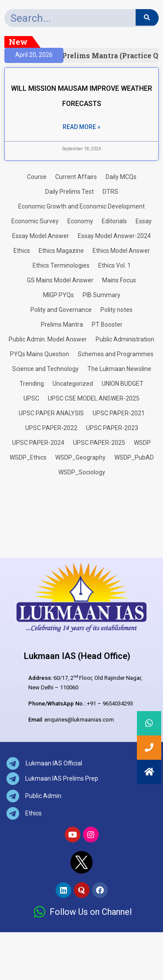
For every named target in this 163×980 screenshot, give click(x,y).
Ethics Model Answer (121, 251)
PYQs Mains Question (40, 354)
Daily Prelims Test (70, 192)
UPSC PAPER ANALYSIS (51, 413)
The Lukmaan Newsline (119, 369)
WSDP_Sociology (82, 472)
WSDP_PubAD (134, 457)
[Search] (147, 17)
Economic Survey (35, 221)
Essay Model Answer (41, 236)
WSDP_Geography (80, 457)
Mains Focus (119, 280)
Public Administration (125, 339)
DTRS (110, 192)
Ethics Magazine (61, 251)
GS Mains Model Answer (60, 280)
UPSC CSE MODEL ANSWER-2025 (94, 398)
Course (37, 177)
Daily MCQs (121, 177)
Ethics (22, 251)
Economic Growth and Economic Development (81, 206)
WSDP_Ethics (28, 457)
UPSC (31, 398)
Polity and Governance (61, 310)
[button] (149, 772)
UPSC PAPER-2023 (112, 428)
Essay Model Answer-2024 (114, 236)
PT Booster (107, 324)
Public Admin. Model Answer (48, 339)
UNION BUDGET (123, 384)
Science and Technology (45, 369)
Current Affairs (76, 177)
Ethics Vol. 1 (115, 265)
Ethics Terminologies (61, 265)
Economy (80, 221)
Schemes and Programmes (116, 354)
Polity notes (116, 310)
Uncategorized (73, 384)
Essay (144, 221)
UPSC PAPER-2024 (38, 443)
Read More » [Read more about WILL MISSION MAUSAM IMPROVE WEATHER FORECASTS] (81, 127)
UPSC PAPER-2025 (99, 443)
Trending (32, 384)
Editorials (114, 221)
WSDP (142, 443)
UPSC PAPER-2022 (51, 428)
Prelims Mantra (62, 324)
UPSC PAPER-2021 (119, 413)
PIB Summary (101, 295)
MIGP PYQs (58, 295)
